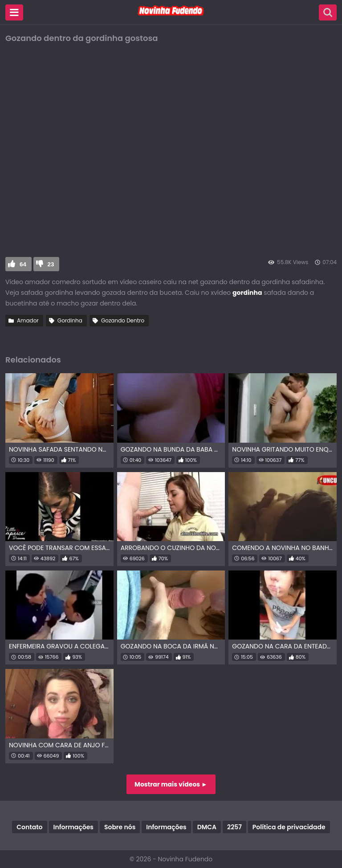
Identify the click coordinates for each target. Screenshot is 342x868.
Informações (73, 827)
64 (23, 264)
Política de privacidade (289, 827)
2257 (234, 827)
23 (51, 264)
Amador (28, 320)
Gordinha (70, 320)
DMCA (207, 827)
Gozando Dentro (123, 320)
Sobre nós (120, 827)
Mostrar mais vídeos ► (171, 784)
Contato (29, 827)
